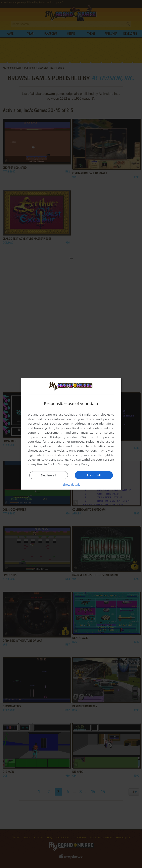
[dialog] (71, 434)
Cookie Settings (58, 464)
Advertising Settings (55, 459)
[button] (71, 484)
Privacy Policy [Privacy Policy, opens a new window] (80, 464)
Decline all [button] (49, 475)
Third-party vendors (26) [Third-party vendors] (68, 437)
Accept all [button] (94, 475)
